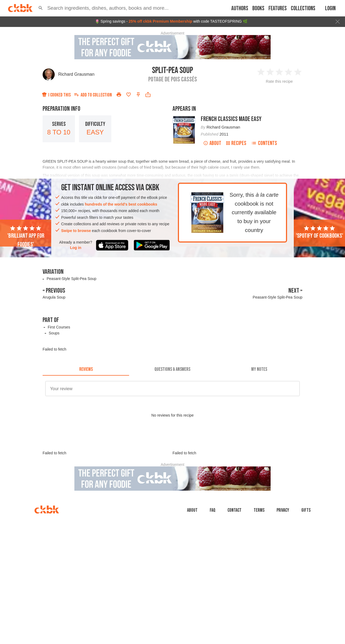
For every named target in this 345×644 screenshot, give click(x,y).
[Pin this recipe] (138, 95)
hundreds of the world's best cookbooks (121, 204)
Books (258, 8)
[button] (41, 8)
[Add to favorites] (129, 95)
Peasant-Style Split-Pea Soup (71, 279)
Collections (303, 8)
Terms (259, 534)
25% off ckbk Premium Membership (160, 21)
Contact (234, 534)
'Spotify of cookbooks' (320, 232)
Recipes (236, 143)
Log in (76, 248)
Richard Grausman (76, 74)
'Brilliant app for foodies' (26, 237)
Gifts (306, 534)
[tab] (86, 369)
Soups (54, 333)
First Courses (59, 327)
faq (213, 534)
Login (330, 8)
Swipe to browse (76, 231)
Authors (240, 8)
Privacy (283, 534)
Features (278, 8)
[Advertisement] (172, 452)
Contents (264, 143)
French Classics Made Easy (231, 119)
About (212, 143)
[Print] (119, 95)
